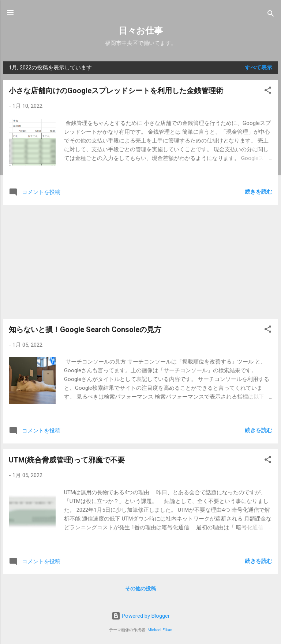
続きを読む (258, 192)
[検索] (271, 15)
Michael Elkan (160, 630)
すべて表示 (258, 68)
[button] (268, 92)
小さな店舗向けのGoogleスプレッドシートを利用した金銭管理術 (116, 91)
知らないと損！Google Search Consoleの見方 (85, 329)
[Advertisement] (140, 262)
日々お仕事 (141, 31)
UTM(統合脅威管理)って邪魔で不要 (67, 460)
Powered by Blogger (141, 616)
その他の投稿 (140, 588)
